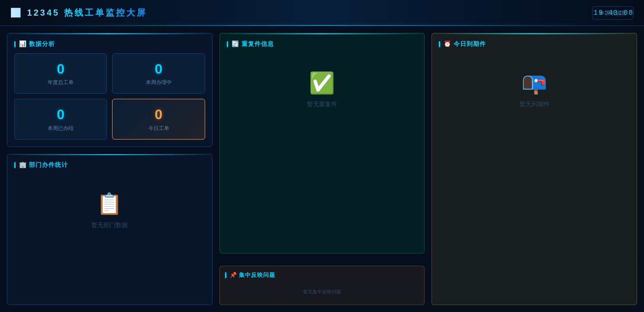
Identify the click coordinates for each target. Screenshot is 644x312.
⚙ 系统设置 (613, 13)
